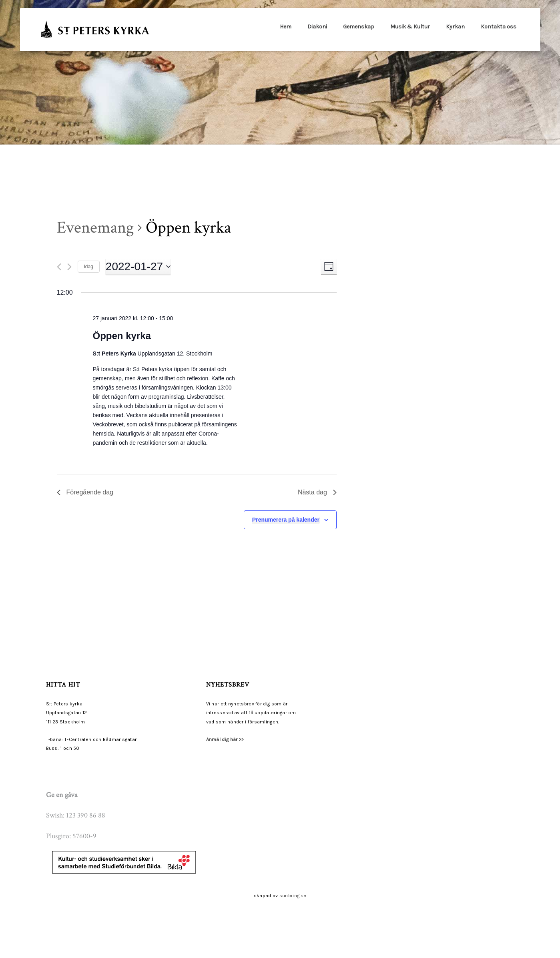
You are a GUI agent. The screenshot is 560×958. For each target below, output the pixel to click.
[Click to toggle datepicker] (138, 267)
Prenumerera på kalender (286, 520)
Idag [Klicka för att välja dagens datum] (89, 267)
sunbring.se (293, 896)
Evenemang (95, 228)
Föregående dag (85, 492)
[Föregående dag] (59, 267)
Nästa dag (317, 492)
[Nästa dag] (69, 267)
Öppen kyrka (122, 336)
